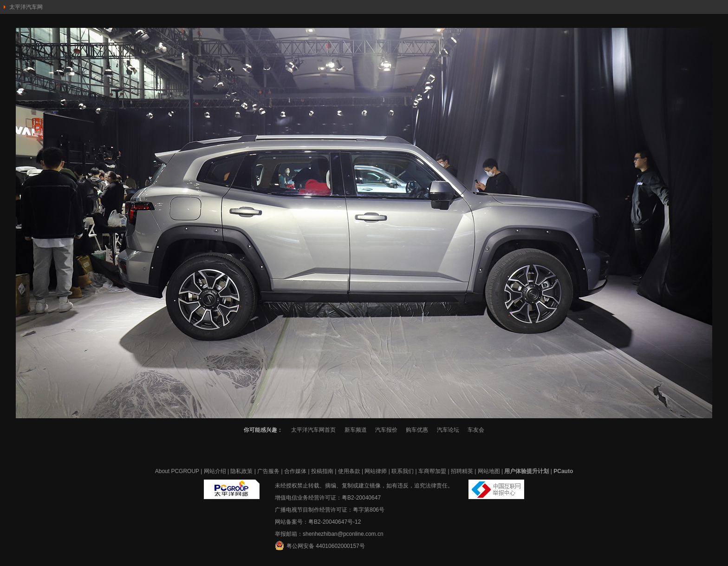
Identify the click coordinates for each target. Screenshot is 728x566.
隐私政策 (241, 471)
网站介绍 (215, 471)
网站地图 (489, 471)
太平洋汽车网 (26, 7)
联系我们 (403, 471)
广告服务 (268, 471)
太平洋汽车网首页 (313, 430)
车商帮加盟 (432, 471)
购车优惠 (417, 430)
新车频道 (356, 430)
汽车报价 (386, 430)
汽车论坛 (448, 430)
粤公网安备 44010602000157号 (320, 546)
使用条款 (349, 471)
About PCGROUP (177, 471)
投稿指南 (322, 471)
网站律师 (376, 471)
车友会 (476, 430)
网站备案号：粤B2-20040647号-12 (318, 522)
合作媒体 (295, 471)
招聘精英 (462, 471)
